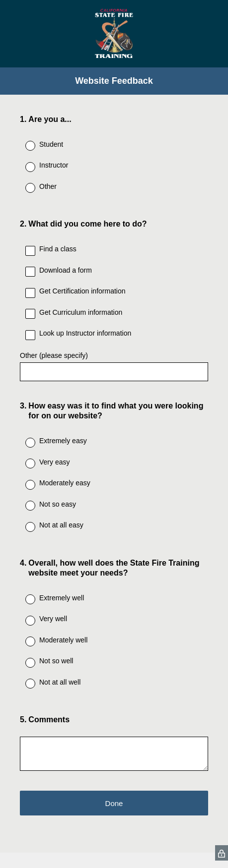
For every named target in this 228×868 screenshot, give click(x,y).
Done (114, 803)
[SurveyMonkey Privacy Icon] (222, 853)
